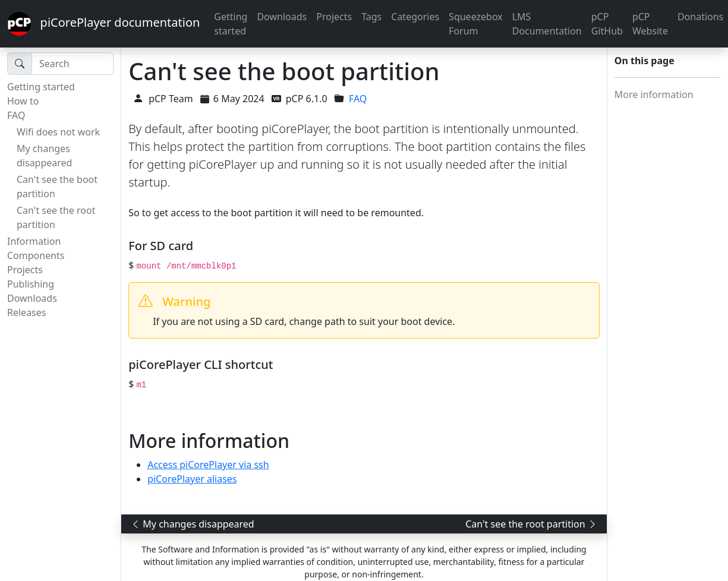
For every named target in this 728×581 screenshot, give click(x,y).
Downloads (282, 17)
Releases (26, 312)
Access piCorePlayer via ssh (208, 465)
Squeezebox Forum (476, 24)
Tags (371, 17)
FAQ (16, 115)
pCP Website (650, 24)
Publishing (31, 284)
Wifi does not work (58, 132)
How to (23, 101)
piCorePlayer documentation (103, 24)
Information (34, 241)
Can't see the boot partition (57, 187)
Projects (334, 17)
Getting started (231, 24)
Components (36, 255)
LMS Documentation (547, 24)
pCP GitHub (607, 24)
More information (654, 94)
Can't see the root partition (56, 217)
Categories (415, 17)
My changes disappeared (44, 156)
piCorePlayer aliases (192, 479)
